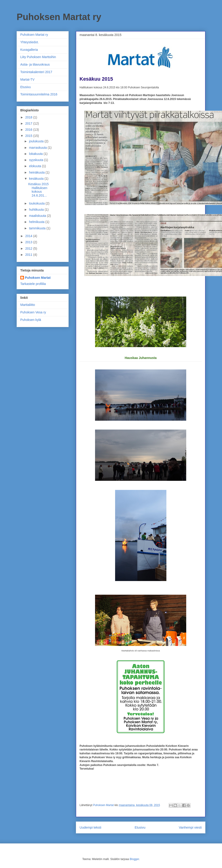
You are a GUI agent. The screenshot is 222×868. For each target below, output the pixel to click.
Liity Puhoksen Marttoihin (38, 57)
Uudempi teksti (90, 827)
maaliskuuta (38, 216)
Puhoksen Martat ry (59, 17)
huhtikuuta (37, 210)
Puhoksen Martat (38, 278)
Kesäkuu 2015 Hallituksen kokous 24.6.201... (39, 190)
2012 (29, 248)
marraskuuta (38, 148)
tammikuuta (38, 228)
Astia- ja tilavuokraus (35, 64)
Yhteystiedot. (30, 42)
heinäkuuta (37, 172)
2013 (29, 242)
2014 (29, 236)
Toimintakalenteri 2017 (36, 72)
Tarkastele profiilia (33, 284)
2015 (29, 136)
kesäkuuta (37, 179)
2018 (29, 117)
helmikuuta (37, 222)
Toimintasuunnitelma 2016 (39, 94)
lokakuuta (36, 154)
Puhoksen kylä (31, 320)
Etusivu (140, 827)
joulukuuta (37, 141)
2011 (29, 255)
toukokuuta (37, 203)
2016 (29, 130)
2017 (29, 123)
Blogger (134, 859)
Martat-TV (27, 79)
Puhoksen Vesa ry (33, 312)
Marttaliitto (28, 305)
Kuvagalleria (29, 50)
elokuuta (35, 166)
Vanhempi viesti (190, 827)
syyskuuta (36, 160)
